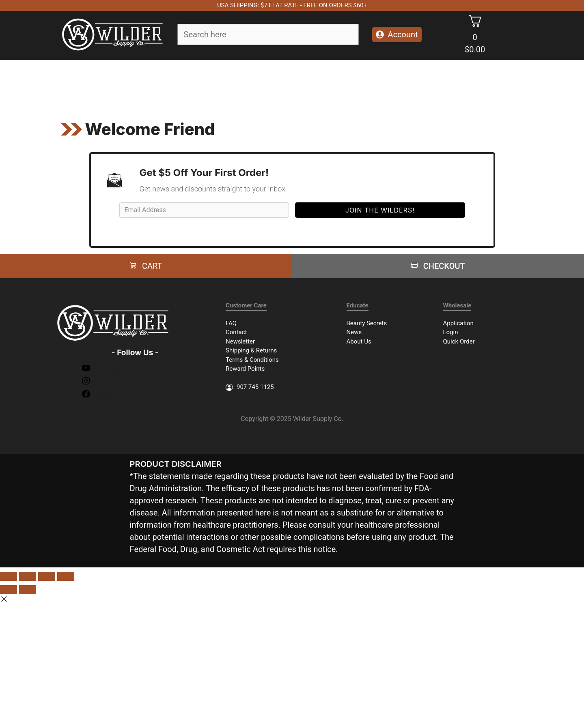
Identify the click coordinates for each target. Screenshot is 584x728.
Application (458, 323)
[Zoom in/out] (66, 576)
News (354, 332)
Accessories (330, 82)
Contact (236, 332)
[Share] (28, 576)
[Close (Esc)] (9, 576)
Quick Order (459, 341)
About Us (359, 341)
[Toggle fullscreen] (47, 576)
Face (175, 82)
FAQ (231, 323)
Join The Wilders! (380, 210)
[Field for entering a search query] (268, 34)
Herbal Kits (431, 82)
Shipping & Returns (251, 350)
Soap (135, 82)
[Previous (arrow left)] (9, 590)
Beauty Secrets (367, 323)
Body (215, 82)
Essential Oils (271, 82)
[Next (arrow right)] (28, 590)
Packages (381, 82)
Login (451, 332)
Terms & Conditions (252, 360)
